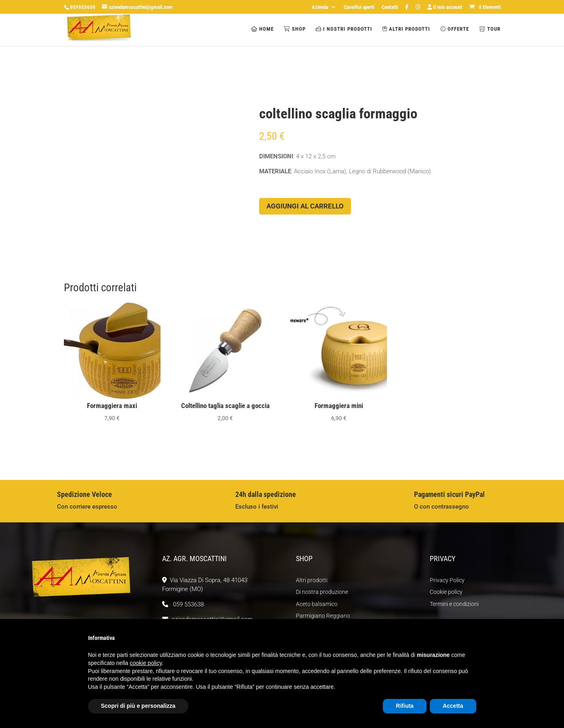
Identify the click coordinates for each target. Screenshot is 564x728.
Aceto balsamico (317, 604)
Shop (295, 29)
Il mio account (445, 7)
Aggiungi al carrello (305, 206)
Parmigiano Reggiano (323, 616)
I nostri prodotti (344, 29)
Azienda (320, 7)
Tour (490, 29)
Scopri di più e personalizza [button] (138, 706)
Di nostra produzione (322, 592)
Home (262, 29)
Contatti (390, 7)
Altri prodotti (406, 29)
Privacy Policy (447, 580)
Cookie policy (446, 592)
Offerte (455, 29)
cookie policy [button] (146, 663)
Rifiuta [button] (405, 706)
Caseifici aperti (359, 7)
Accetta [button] (453, 706)
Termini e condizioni (454, 604)
